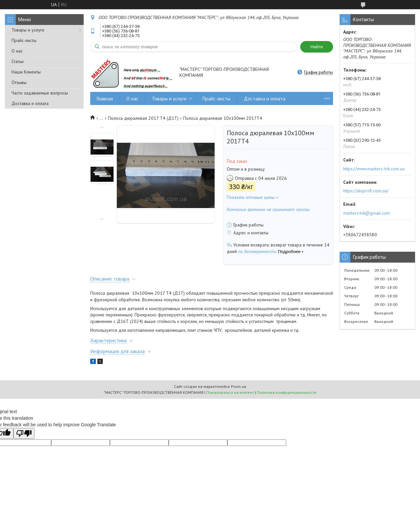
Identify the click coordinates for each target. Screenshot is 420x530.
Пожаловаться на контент (230, 392)
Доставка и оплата (30, 103)
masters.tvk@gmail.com (367, 213)
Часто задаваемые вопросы (40, 93)
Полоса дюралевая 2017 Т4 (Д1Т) (143, 118)
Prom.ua (239, 386)
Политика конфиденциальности (287, 392)
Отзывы (19, 82)
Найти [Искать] (317, 47)
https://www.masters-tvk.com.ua (374, 169)
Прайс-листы (24, 40)
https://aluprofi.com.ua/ (366, 191)
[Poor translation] (24, 433)
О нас (17, 51)
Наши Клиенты (26, 72)
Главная (105, 99)
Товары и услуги (28, 30)
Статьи (18, 61)
